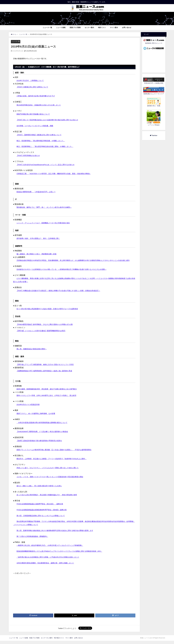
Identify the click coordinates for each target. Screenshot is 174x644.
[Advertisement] (74, 594)
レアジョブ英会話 (154, 125)
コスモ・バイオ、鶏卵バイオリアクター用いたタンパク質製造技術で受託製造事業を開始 (52, 480)
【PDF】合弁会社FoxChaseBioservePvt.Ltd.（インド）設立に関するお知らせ (47, 165)
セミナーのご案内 (47, 641)
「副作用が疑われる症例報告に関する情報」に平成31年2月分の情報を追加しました (50, 560)
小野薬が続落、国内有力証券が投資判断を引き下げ (37, 96)
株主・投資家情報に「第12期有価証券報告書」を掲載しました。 (42, 141)
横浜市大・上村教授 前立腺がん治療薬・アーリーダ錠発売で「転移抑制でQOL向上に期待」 (54, 462)
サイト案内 (114, 27)
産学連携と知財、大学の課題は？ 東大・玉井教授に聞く (40, 238)
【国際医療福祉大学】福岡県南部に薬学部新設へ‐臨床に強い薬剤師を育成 (46, 374)
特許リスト (102, 27)
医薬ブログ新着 (75, 27)
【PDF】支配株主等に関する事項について (33, 87)
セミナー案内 (89, 27)
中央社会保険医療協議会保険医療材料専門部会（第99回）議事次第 (43, 513)
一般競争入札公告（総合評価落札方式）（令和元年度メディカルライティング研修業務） (52, 549)
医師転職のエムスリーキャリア (154, 94)
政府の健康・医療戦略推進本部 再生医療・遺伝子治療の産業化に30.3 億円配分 (49, 392)
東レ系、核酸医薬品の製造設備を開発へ (33, 352)
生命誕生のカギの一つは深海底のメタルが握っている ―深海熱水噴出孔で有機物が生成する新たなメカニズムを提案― (64, 273)
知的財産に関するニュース (154, 43)
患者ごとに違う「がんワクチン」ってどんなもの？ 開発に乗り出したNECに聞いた (50, 471)
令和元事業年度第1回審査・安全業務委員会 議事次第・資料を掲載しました (47, 566)
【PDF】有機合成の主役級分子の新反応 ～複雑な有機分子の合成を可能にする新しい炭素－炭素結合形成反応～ (61, 294)
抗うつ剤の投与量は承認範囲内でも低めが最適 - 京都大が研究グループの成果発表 (49, 312)
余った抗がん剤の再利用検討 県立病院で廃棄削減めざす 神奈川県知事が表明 (49, 498)
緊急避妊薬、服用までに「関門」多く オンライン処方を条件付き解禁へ (46, 207)
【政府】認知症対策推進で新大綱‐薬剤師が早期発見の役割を (41, 444)
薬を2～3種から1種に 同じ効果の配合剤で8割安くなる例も (41, 489)
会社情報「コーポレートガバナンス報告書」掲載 (36, 126)
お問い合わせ (127, 27)
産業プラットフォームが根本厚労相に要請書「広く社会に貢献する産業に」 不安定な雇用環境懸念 (56, 453)
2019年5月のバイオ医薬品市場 (29, 408)
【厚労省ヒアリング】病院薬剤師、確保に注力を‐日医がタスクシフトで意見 (47, 368)
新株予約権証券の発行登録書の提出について (34, 114)
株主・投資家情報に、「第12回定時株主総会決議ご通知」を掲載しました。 (47, 146)
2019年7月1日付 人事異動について (31, 81)
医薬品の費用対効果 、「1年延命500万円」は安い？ (37, 192)
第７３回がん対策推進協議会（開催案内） (33, 540)
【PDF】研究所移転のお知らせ (29, 156)
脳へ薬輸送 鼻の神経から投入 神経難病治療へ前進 (38, 254)
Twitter (154, 135)
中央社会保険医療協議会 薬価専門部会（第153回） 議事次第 (41, 507)
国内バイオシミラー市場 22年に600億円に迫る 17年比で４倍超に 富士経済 (48, 399)
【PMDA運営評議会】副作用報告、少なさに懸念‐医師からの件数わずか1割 (46, 328)
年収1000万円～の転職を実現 (154, 83)
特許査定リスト (59, 641)
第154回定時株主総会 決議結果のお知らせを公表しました (40, 105)
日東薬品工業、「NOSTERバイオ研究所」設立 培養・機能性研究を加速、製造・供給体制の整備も (56, 174)
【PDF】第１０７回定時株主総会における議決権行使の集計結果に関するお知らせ (49, 120)
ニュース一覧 (47, 27)
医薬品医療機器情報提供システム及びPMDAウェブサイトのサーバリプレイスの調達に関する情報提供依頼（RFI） (62, 554)
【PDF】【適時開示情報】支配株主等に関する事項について (41, 135)
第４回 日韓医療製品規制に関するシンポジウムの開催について (42, 519)
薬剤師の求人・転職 (154, 106)
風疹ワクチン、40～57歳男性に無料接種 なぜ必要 (37, 417)
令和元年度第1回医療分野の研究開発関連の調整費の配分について (44, 426)
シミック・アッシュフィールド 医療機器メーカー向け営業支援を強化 (45, 223)
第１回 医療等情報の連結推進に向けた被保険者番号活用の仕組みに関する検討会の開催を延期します (57, 534)
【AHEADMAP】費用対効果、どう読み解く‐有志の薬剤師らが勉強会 (44, 435)
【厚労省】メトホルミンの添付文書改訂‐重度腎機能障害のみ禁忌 (43, 334)
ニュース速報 (61, 27)
